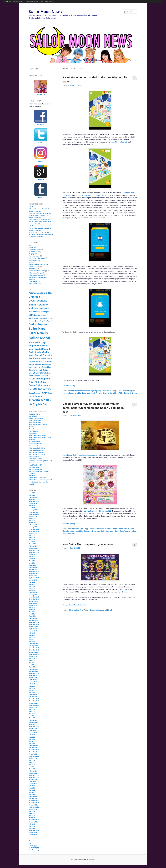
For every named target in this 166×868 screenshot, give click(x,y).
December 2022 (34, 550)
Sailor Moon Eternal (38, 364)
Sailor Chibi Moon (107, 531)
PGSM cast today (34, 442)
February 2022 (34, 567)
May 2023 (32, 540)
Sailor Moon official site (119, 142)
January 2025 (33, 510)
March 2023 (33, 544)
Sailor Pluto (34, 382)
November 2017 (34, 675)
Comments (34, 848)
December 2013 (34, 775)
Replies (134, 393)
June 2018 (32, 661)
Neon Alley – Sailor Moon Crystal (40, 437)
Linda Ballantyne (43, 312)
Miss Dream (33, 427)
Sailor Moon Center (35, 446)
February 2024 (34, 525)
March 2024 (33, 523)
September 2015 (34, 731)
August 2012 (33, 809)
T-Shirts (44, 393)
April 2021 (32, 588)
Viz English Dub (38, 404)
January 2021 (33, 595)
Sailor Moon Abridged (36, 444)
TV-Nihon (32, 473)
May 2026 (32, 495)
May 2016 (32, 714)
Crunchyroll (33, 416)
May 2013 (32, 790)
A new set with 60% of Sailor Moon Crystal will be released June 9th (40, 209)
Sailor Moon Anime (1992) (37, 271)
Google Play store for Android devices (92, 195)
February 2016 (34, 720)
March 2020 (33, 616)
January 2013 (33, 799)
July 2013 (32, 786)
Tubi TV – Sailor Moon (36, 469)
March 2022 (33, 565)
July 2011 (32, 824)
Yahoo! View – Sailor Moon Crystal (40, 480)
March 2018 (33, 667)
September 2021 (34, 578)
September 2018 (34, 654)
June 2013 (32, 788)
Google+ (41, 180)
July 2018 (32, 658)
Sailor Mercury (38, 333)
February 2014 (34, 771)
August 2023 (33, 533)
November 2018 (34, 650)
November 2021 (34, 574)
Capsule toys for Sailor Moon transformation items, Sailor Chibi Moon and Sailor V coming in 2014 (93, 408)
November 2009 (34, 830)
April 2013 (32, 792)
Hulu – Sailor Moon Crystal (38, 425)
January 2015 (33, 748)
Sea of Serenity (34, 467)
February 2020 (34, 618)
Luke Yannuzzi (34, 207)
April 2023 (32, 542)
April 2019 (32, 639)
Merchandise (74, 529)
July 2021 (32, 582)
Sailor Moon (114, 393)
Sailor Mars (37, 329)
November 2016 (34, 701)
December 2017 (34, 673)
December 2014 (34, 750)
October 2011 (33, 822)
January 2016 (33, 722)
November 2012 (34, 803)
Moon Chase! (33, 429)
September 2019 (34, 629)
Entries (33, 846)
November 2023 (34, 531)
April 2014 (32, 767)
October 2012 (33, 805)
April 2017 (32, 690)
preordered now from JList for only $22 (97, 511)
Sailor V (31, 389)
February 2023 (34, 546)
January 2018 (33, 671)
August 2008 (33, 832)
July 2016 (32, 709)
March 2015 (33, 743)
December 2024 (34, 512)
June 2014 (32, 763)
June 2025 (32, 508)
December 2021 (34, 572)
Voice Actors (33, 284)
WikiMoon (32, 476)
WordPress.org (34, 850)
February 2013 (34, 796)
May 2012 (32, 816)
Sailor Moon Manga (35, 273)
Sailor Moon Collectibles (78, 605)
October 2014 (33, 754)
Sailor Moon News (46, 1)
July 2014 (32, 760)
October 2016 (33, 703)
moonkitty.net (33, 431)
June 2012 (32, 813)
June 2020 (32, 610)
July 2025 (32, 506)
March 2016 (33, 718)
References (32, 269)
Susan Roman (34, 393)
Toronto (38, 396)
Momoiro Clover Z (42, 315)
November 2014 (34, 752)
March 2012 (33, 818)
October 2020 (33, 601)
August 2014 (33, 758)
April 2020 (32, 614)
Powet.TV (8, 1)
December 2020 (34, 597)
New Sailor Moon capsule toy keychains (88, 544)
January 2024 (33, 527)
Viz (51, 400)
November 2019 (34, 625)
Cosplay (31, 254)
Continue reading (70, 386)
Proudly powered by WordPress (83, 860)
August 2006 (33, 835)
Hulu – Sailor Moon (35, 423)
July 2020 (32, 608)
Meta (30, 262)
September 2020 (34, 603)
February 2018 (34, 669)
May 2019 (32, 637)
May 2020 (32, 612)
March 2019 (33, 641)
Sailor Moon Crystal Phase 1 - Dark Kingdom (40, 349)
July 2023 (32, 535)
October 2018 (33, 652)
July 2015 (32, 735)
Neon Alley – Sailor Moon (37, 435)
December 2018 (34, 648)
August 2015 (33, 733)
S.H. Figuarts (48, 321)
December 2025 (34, 499)
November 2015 (34, 726)
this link (125, 592)
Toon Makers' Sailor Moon (37, 277)
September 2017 (34, 680)
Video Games (106, 391)
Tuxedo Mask (39, 400)
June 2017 (32, 686)
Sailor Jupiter (38, 324)
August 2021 (33, 580)
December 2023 (34, 529)
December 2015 (34, 724)
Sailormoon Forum (35, 463)
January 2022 (33, 569)
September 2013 (34, 782)
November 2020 (34, 599)
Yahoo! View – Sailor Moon (38, 478)
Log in (31, 843)
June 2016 (32, 712)
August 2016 (33, 707)
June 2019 (32, 635)
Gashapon (70, 393)
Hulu (32, 308)
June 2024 (32, 518)
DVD (46, 305)
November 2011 (34, 820)
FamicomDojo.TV (19, 1)
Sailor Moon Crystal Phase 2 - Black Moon (40, 355)
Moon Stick (91, 393)
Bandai (92, 529)
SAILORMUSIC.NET (35, 465)
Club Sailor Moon (34, 414)
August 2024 (33, 516)
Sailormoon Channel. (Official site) (40, 461)
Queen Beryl (39, 321)
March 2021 (33, 591)
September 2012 (34, 807)
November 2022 (34, 552)
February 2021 (34, 593)
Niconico (32, 440)
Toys (81, 529)
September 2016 (34, 705)
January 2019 (33, 646)
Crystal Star (79, 531)
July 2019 (32, 633)
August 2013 (33, 784)
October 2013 (33, 780)
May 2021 (32, 586)
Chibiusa (34, 297)
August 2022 (33, 555)
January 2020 (33, 620)
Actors (31, 247)
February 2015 (34, 746)
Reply (72, 533)
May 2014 (32, 765)
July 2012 (32, 811)
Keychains (96, 531)
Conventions (33, 252)
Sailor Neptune (42, 379)
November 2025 (34, 501)
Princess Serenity (102, 393)
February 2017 (34, 695)
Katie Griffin (39, 309)
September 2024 (34, 514)
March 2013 (33, 794)
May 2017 (32, 688)
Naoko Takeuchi (40, 318)
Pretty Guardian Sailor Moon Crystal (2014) (85, 391)
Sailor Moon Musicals (36, 275)
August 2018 (33, 656)
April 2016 (32, 716)
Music (31, 318)
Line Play (78, 393)
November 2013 (34, 777)
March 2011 (33, 828)
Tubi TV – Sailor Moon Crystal (39, 471)
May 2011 (32, 826)
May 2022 (32, 561)
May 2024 (32, 521)
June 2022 (32, 559)
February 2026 (34, 497)
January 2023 (33, 548)
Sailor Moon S (36, 370)
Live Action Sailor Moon (37, 258)
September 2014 (34, 756)
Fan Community (34, 256)
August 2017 (33, 682)
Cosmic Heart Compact (120, 529)
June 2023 (32, 538)
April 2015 (32, 741)
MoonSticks (33, 433)
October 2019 (33, 627)
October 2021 (33, 576)
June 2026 (32, 493)
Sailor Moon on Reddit (36, 452)
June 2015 (32, 737)
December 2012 (34, 801)
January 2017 (33, 697)
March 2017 (33, 692)
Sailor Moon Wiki (34, 457)
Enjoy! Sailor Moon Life (37, 420)
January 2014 (33, 773)
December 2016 (34, 699)
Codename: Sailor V (35, 250)
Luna (84, 393)
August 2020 (33, 605)
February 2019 (34, 644)
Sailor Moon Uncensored (37, 454)
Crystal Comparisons (36, 418)
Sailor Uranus (43, 385)
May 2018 (32, 663)
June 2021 (32, 584)
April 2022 (32, 563)
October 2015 (33, 729)
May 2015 (32, 739)
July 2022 (32, 557)
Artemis (33, 293)
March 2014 (33, 769)
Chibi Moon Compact (103, 529)
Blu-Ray (48, 293)
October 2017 (33, 678)
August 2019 (33, 631)
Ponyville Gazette (33, 1)
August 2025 (33, 504)
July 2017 (32, 684)
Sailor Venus (42, 389)
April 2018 (32, 665)
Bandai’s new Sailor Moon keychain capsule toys (81, 455)
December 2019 (34, 622)
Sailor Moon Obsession (37, 450)
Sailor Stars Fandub (35, 459)
